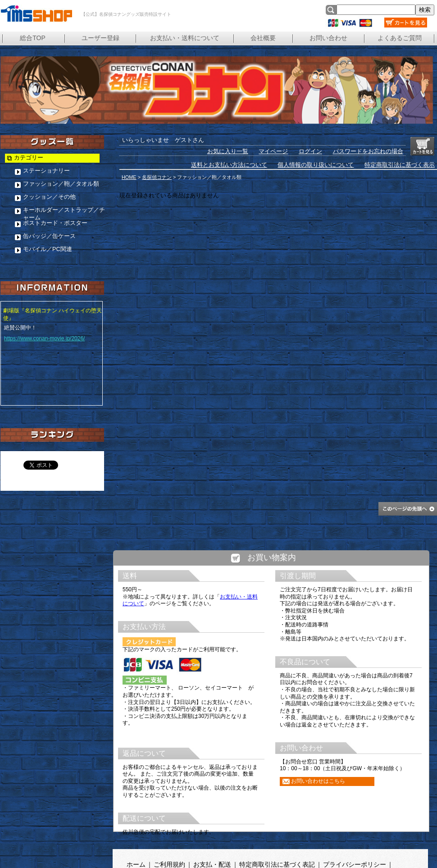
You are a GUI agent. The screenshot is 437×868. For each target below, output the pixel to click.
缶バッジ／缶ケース (49, 236)
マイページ (273, 151)
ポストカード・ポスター (55, 223)
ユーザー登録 (100, 38)
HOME (129, 177)
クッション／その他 (49, 197)
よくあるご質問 (400, 38)
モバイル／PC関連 (48, 249)
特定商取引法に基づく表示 (400, 165)
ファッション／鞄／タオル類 (61, 184)
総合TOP (33, 38)
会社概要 (263, 38)
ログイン (310, 151)
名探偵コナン (157, 177)
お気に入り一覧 (228, 151)
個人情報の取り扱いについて (316, 165)
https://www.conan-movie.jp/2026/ (44, 338)
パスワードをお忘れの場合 (368, 151)
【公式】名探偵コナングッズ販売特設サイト (36, 14)
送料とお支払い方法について (229, 165)
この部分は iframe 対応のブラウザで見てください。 (271, 704)
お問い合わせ (328, 38)
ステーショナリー (46, 171)
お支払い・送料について (185, 38)
